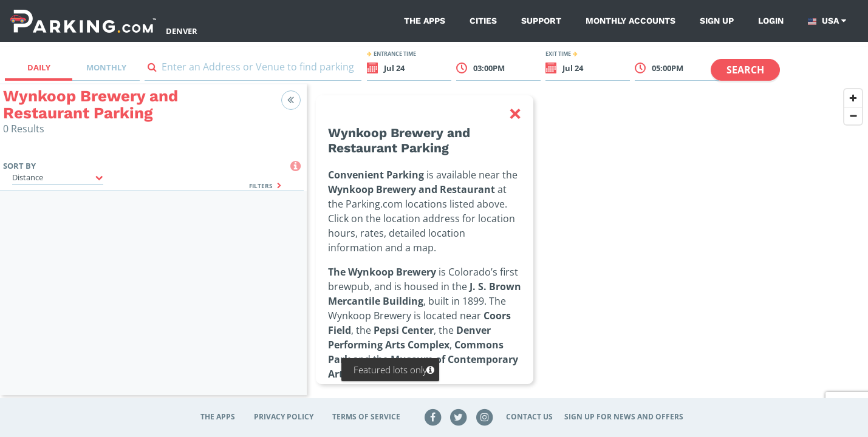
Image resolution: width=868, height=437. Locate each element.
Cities (483, 21)
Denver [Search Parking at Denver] (182, 31)
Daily (39, 67)
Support (541, 21)
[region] (587, 247)
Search (745, 70)
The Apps (425, 21)
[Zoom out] (853, 116)
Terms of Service (366, 417)
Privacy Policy (284, 417)
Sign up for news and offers (624, 417)
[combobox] (253, 69)
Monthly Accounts (630, 21)
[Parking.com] (83, 21)
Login (771, 21)
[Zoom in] (853, 98)
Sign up (717, 21)
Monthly (106, 67)
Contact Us (529, 417)
